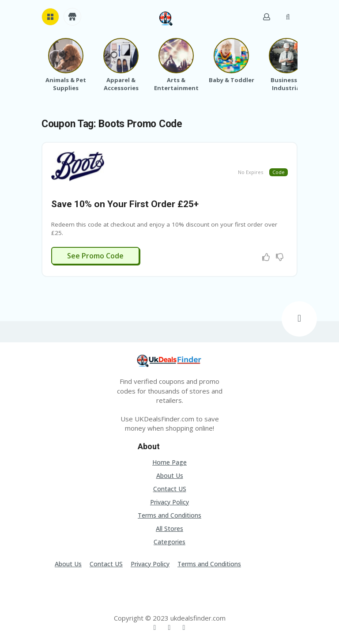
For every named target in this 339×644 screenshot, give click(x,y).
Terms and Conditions (169, 515)
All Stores (169, 528)
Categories (169, 542)
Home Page (169, 462)
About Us (170, 475)
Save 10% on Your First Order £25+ (125, 204)
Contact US (170, 489)
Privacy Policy (169, 502)
